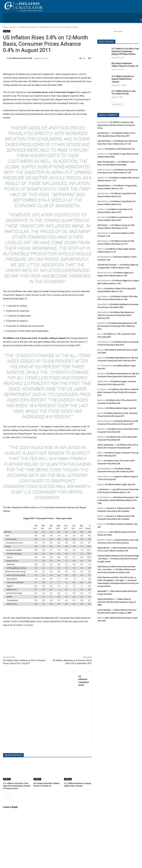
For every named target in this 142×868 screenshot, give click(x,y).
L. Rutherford (103, 489)
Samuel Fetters (104, 185)
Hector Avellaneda (105, 445)
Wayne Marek (103, 548)
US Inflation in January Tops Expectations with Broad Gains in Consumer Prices (116, 125)
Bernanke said (69, 195)
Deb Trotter (102, 225)
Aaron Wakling (104, 610)
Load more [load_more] (118, 104)
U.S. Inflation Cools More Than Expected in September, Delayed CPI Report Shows (17, 786)
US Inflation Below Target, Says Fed (121, 408)
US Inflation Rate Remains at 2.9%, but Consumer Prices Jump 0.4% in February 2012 (116, 315)
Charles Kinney (104, 141)
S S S (99, 618)
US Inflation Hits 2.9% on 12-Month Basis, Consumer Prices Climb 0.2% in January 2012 (118, 392)
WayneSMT (102, 591)
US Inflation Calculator (23, 625)
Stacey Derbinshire (105, 599)
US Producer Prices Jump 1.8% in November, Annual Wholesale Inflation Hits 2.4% (118, 500)
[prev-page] (5, 795)
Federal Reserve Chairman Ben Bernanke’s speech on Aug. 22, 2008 (117, 602)
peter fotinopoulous (106, 162)
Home (5, 27)
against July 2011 (79, 74)
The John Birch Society (107, 265)
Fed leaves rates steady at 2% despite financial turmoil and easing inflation (118, 583)
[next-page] (9, 795)
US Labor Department (17, 92)
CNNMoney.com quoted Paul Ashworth (47, 486)
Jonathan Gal (103, 133)
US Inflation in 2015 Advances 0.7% (120, 149)
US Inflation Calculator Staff (21, 58)
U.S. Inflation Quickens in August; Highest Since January (123, 79)
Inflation (13, 27)
